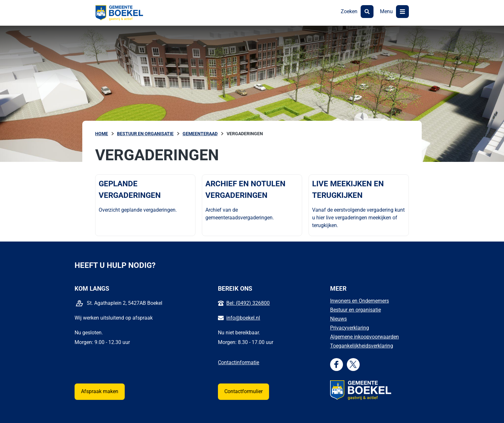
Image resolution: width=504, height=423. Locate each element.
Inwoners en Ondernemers (360, 301)
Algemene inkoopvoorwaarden (364, 337)
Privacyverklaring (350, 328)
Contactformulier (243, 391)
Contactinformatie (239, 362)
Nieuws (338, 319)
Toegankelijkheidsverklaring (362, 346)
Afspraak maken (100, 391)
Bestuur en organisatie (355, 310)
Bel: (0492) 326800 (248, 303)
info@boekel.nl (243, 318)
